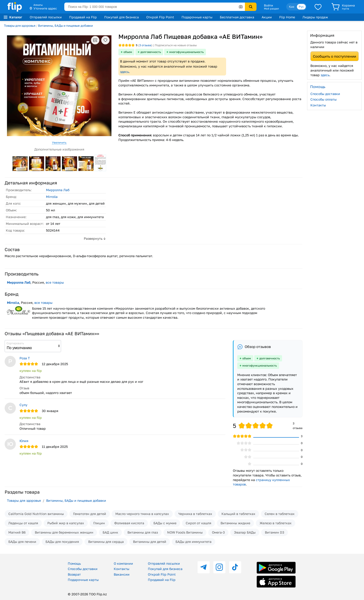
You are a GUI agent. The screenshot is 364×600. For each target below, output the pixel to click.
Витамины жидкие (235, 523)
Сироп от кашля (198, 523)
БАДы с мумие (165, 523)
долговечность (151, 52)
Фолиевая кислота (129, 523)
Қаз (292, 7)
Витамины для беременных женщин (64, 532)
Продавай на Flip (83, 17)
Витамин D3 (275, 532)
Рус (301, 7)
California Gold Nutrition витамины (36, 514)
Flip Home (287, 17)
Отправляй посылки (46, 17)
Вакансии (122, 574)
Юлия (24, 441)
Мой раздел (271, 9)
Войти (268, 5)
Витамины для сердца (106, 542)
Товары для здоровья (20, 26)
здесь (124, 72)
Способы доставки (325, 94)
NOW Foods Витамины (185, 532)
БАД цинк (110, 532)
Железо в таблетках (276, 523)
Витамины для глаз (143, 532)
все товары (55, 282)
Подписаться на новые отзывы (176, 45)
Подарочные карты (197, 17)
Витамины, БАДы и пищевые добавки (65, 26)
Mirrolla (52, 197)
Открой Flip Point (160, 17)
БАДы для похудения (62, 542)
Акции (267, 17)
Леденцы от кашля (23, 523)
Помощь (74, 563)
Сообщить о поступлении (335, 56)
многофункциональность (186, 52)
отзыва (145, 45)
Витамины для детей (150, 542)
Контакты (318, 105)
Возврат (74, 574)
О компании (123, 563)
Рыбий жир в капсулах (66, 523)
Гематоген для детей (90, 514)
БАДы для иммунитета (193, 542)
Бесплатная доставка (237, 17)
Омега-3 (218, 532)
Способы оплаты (323, 99)
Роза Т (25, 358)
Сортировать (15, 343)
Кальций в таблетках (238, 514)
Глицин (99, 523)
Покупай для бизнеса (122, 17)
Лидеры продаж (315, 17)
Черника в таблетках (195, 514)
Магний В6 (17, 532)
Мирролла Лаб (58, 190)
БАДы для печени (22, 542)
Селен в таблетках (280, 514)
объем (128, 52)
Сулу (23, 405)
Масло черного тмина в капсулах (142, 514)
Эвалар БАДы (245, 532)
